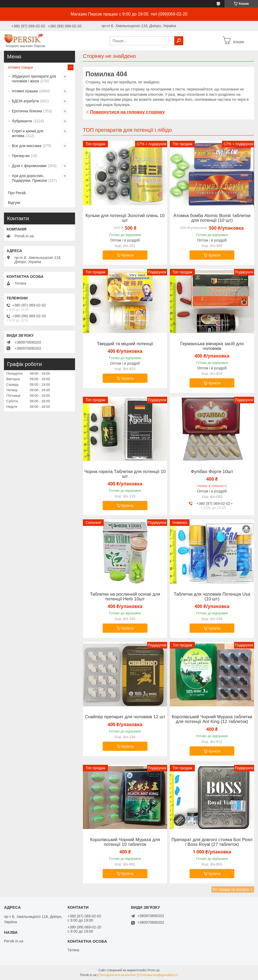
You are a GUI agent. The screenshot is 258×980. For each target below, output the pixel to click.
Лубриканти (22, 121)
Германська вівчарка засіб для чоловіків (212, 346)
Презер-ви (21, 156)
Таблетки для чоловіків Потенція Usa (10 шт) (212, 597)
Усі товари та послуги (231, 889)
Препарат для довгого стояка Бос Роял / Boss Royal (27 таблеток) (212, 842)
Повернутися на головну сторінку (127, 112)
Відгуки (14, 203)
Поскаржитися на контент (118, 975)
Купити (128, 255)
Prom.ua (154, 970)
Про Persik (17, 193)
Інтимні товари (20, 67)
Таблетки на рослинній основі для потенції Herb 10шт (125, 597)
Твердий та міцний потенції (125, 344)
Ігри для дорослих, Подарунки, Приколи (29, 178)
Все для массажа (27, 146)
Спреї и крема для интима (28, 133)
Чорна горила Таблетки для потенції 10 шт (125, 474)
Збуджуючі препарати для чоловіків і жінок (34, 79)
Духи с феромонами (29, 166)
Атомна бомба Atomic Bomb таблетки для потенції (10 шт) (212, 218)
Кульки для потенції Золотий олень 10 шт (125, 218)
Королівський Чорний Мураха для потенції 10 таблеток (125, 842)
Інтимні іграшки (25, 91)
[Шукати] (179, 41)
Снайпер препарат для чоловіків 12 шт (125, 717)
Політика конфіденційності (159, 975)
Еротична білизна (27, 111)
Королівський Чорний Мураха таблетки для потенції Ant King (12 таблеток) (212, 719)
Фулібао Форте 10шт (212, 472)
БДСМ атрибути (25, 101)
